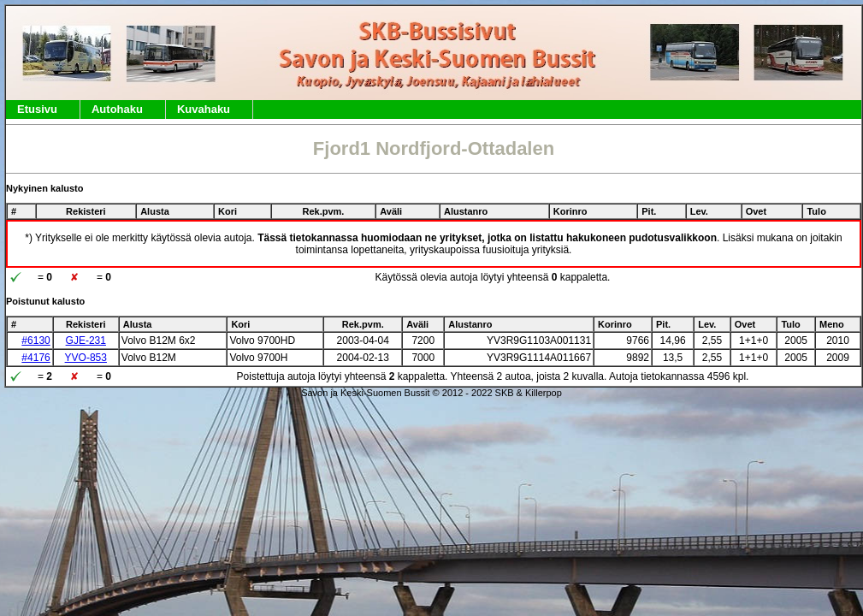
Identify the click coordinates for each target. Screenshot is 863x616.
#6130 (35, 341)
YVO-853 (86, 358)
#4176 (35, 358)
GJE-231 (86, 341)
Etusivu (37, 109)
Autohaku (117, 109)
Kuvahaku (204, 109)
